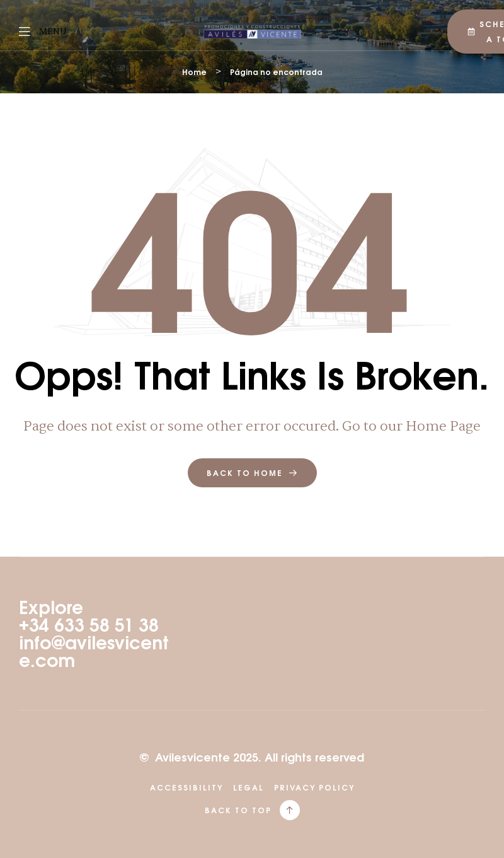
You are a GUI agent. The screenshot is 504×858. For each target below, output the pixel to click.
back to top (238, 810)
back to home (252, 473)
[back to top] (290, 810)
